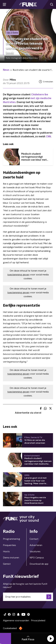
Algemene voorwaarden (16, 621)
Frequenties (9, 545)
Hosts (6, 552)
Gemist (7, 564)
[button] (50, 638)
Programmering (11, 539)
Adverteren (36, 545)
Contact (34, 539)
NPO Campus (37, 558)
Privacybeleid (38, 621)
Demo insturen (11, 558)
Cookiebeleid (10, 628)
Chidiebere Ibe (40, 95)
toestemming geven (18, 275)
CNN (48, 137)
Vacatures (35, 552)
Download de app (39, 564)
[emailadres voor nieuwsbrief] (28, 597)
